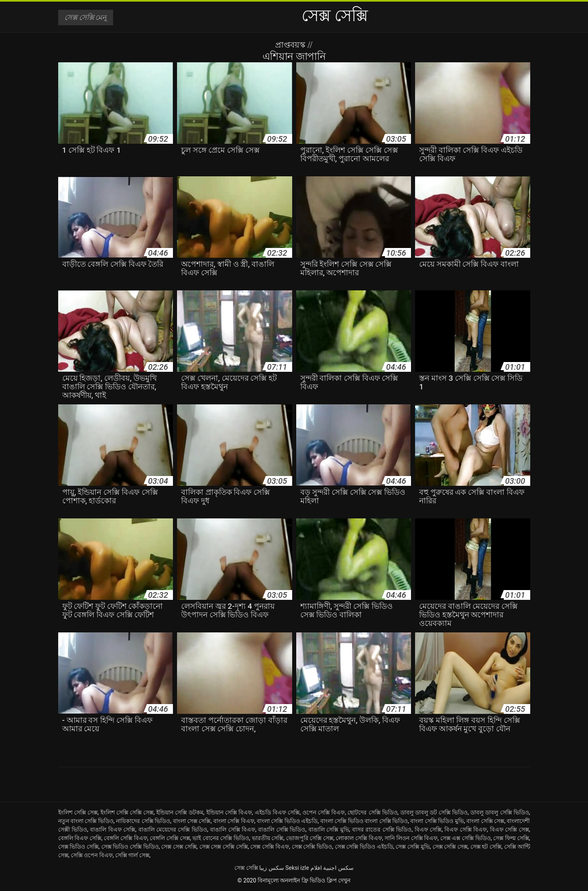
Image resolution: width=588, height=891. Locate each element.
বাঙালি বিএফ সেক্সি (113, 830)
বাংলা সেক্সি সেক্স (485, 821)
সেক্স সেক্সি (246, 868)
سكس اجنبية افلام (332, 868)
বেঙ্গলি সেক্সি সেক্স (170, 838)
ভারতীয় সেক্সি (268, 838)
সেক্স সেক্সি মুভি (413, 847)
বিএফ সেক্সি (428, 830)
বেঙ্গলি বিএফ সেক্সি (80, 838)
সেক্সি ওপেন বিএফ (92, 855)
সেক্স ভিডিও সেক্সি (79, 847)
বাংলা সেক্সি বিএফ (234, 821)
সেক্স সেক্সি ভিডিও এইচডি (364, 847)
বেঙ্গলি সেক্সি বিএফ (125, 838)
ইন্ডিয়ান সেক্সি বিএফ (229, 812)
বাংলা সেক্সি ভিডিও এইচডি (287, 821)
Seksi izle (297, 868)
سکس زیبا (271, 868)
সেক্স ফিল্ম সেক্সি (511, 838)
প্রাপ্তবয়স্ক (291, 45)
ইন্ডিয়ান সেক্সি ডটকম (180, 812)
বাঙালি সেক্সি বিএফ (233, 830)
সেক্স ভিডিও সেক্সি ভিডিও (130, 847)
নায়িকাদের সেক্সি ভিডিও (143, 821)
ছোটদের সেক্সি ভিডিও (372, 812)
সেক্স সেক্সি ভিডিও (312, 847)
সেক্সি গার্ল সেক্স (132, 855)
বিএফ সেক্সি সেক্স (509, 830)
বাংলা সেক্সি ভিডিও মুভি (437, 821)
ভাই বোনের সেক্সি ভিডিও (221, 838)
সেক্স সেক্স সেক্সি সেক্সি (224, 847)
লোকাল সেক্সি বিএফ (359, 838)
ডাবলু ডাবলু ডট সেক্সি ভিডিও (434, 812)
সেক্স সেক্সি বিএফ (270, 847)
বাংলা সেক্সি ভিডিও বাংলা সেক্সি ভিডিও (364, 821)
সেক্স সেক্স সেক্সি (179, 847)
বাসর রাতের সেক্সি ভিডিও (382, 830)
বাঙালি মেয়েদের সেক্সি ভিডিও (173, 830)
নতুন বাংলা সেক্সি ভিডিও (86, 821)
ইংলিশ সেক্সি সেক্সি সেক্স (127, 812)
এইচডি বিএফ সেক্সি (277, 812)
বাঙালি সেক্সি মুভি (329, 830)
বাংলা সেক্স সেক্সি (192, 821)
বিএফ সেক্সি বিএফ (466, 830)
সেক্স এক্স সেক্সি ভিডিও (466, 838)
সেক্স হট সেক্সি (486, 847)
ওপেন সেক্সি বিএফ (324, 812)
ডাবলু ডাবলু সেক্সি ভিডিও (500, 812)
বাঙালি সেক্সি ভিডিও (282, 830)
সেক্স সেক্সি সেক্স (450, 847)
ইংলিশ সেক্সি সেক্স (78, 812)
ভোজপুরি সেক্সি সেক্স (310, 838)
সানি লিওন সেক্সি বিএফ (411, 838)
